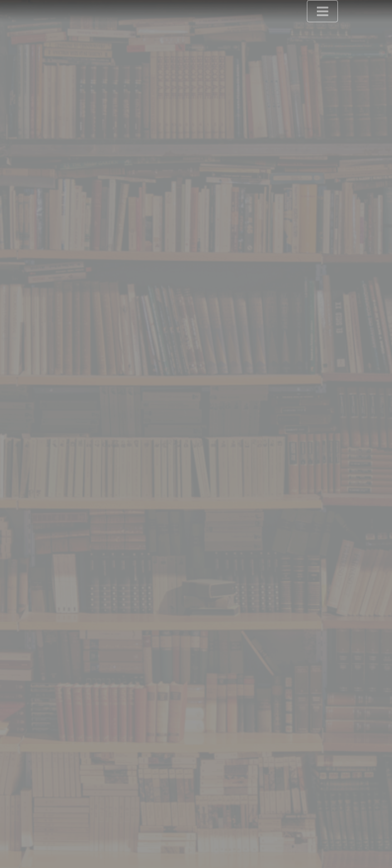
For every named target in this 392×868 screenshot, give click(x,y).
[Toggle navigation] (322, 11)
